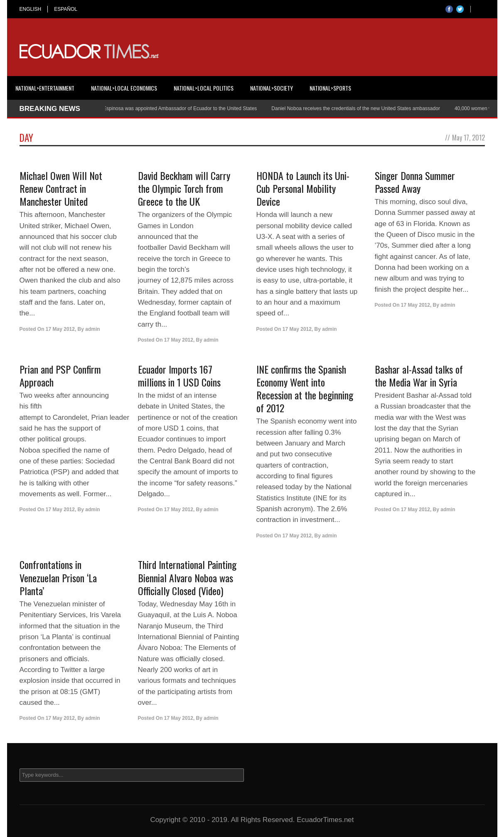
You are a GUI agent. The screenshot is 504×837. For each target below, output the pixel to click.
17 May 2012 (60, 329)
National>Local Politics (204, 88)
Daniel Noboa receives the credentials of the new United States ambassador (359, 108)
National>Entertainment (45, 88)
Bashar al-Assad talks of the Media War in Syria (419, 375)
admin (92, 329)
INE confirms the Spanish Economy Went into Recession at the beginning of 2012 (305, 389)
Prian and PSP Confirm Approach (60, 375)
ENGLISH (31, 9)
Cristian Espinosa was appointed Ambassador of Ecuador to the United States (174, 108)
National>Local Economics (124, 88)
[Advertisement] (334, 52)
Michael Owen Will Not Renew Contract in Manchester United (61, 188)
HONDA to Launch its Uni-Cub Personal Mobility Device (303, 188)
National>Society (272, 88)
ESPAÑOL (66, 9)
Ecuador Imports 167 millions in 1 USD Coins (179, 375)
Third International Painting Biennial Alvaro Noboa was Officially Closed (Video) (187, 577)
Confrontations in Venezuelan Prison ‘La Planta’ (58, 577)
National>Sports (330, 88)
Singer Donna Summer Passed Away (415, 182)
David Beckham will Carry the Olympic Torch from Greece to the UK (184, 188)
